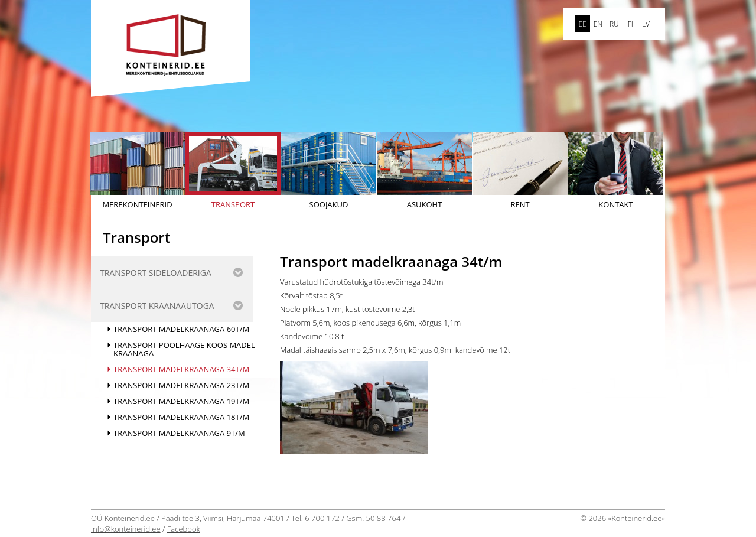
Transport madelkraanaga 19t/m (181, 401)
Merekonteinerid (137, 171)
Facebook (184, 529)
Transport (233, 171)
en (598, 24)
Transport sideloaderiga (156, 273)
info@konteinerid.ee (126, 529)
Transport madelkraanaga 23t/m (181, 385)
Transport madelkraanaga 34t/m (181, 369)
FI (630, 24)
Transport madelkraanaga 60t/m (181, 329)
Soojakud (329, 171)
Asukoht (424, 171)
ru (614, 24)
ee (582, 24)
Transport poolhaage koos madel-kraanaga (185, 349)
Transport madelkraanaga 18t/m (181, 417)
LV (646, 24)
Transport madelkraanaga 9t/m (179, 433)
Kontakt (616, 171)
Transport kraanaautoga (157, 306)
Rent (520, 171)
